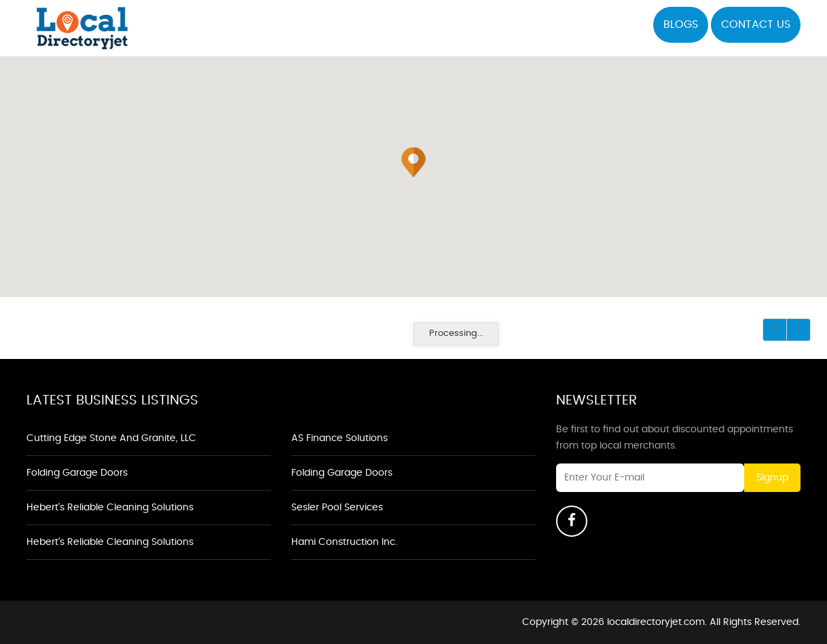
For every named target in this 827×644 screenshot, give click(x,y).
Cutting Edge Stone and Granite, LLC (111, 438)
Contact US (756, 24)
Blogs (681, 24)
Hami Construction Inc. (344, 542)
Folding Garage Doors (77, 473)
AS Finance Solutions (339, 438)
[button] (413, 162)
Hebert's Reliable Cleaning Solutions (110, 508)
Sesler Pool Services (337, 508)
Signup (772, 478)
